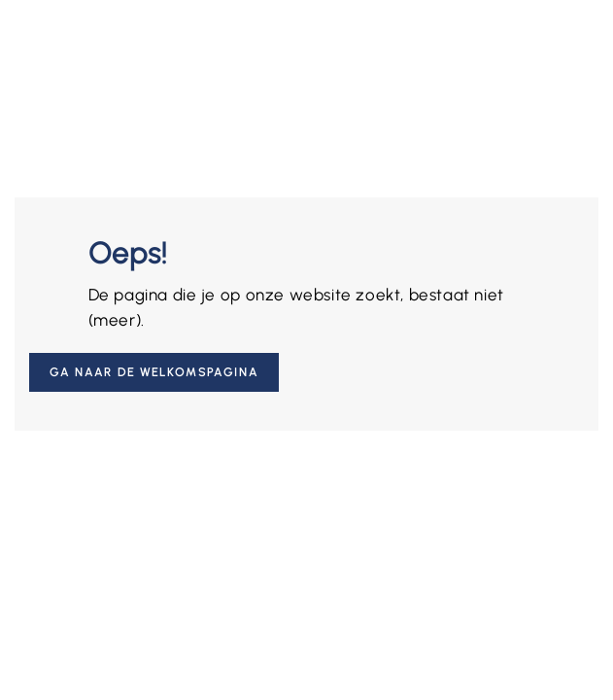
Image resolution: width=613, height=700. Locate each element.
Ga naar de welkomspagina (154, 372)
